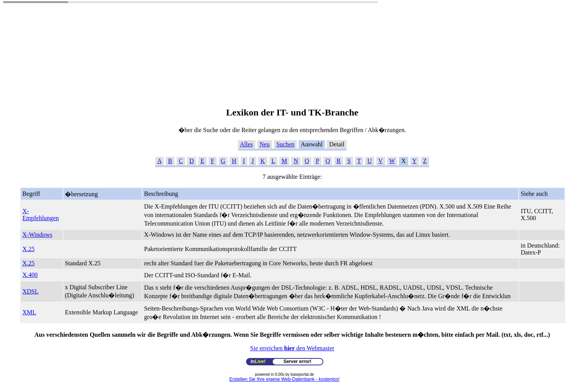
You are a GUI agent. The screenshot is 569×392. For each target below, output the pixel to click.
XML (29, 312)
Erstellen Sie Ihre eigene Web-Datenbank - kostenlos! (284, 379)
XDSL (31, 291)
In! (258, 361)
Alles (246, 144)
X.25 (29, 249)
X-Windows (37, 235)
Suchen (285, 144)
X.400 (30, 275)
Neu (265, 144)
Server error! (298, 361)
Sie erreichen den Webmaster (292, 348)
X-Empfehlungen (41, 215)
